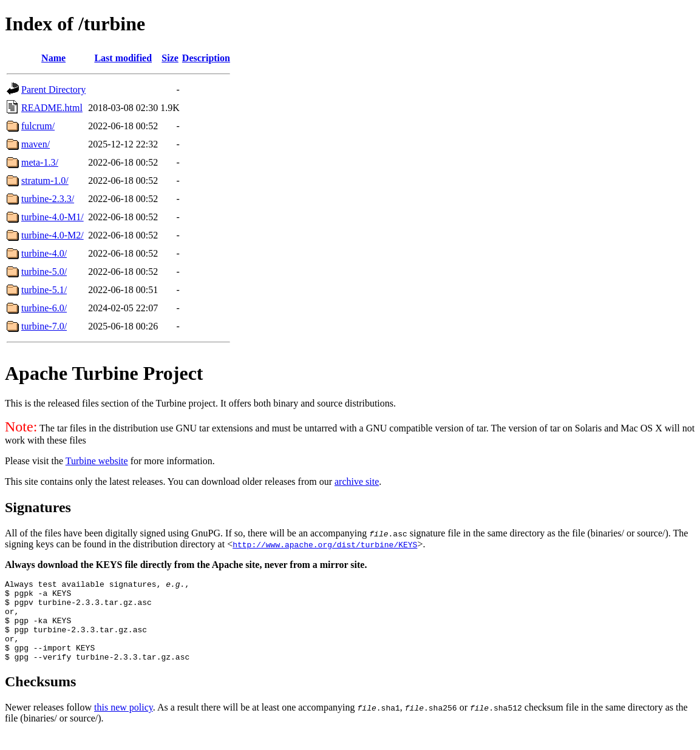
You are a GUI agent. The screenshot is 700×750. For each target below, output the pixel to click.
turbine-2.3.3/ (48, 199)
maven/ (36, 144)
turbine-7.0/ (44, 326)
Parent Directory (53, 90)
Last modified (123, 58)
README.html (52, 108)
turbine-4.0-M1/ (53, 217)
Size (170, 58)
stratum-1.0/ (45, 181)
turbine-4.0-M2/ (53, 235)
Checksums (40, 698)
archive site (357, 481)
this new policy (124, 724)
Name (53, 58)
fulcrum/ (38, 126)
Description (206, 58)
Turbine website (97, 461)
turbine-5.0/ (44, 272)
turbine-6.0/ (44, 308)
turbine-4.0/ (44, 253)
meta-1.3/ (40, 162)
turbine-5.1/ (44, 290)
